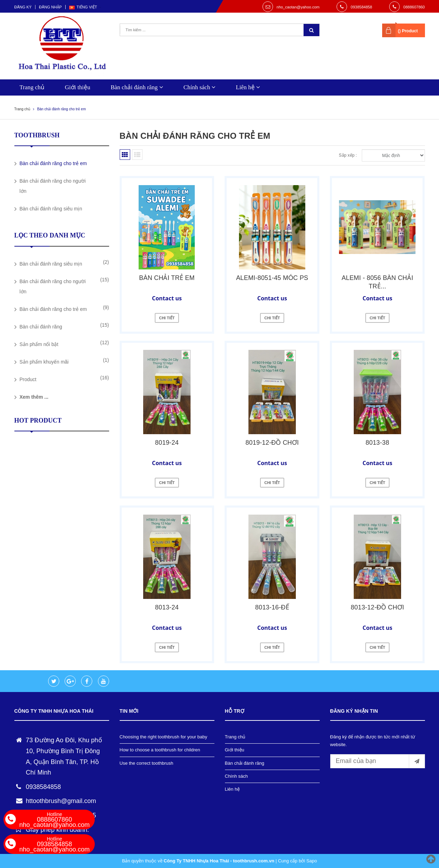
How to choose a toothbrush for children (160, 750)
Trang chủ (32, 87)
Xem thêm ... (34, 397)
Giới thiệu (78, 87)
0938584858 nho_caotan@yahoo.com (54, 844)
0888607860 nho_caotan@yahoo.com (54, 820)
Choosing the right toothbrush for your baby (164, 737)
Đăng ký (23, 7)
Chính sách (199, 87)
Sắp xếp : (348, 155)
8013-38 (377, 443)
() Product (408, 31)
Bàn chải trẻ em (167, 278)
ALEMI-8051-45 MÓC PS (272, 278)
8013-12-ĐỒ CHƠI (378, 607)
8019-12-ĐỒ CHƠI (272, 443)
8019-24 (167, 443)
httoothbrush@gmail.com (61, 801)
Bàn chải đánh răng (137, 87)
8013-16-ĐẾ (272, 607)
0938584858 (361, 7)
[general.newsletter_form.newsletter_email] (378, 761)
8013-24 (167, 607)
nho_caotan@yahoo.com (298, 7)
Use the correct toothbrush (147, 763)
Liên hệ (248, 87)
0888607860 (414, 7)
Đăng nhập (50, 7)
